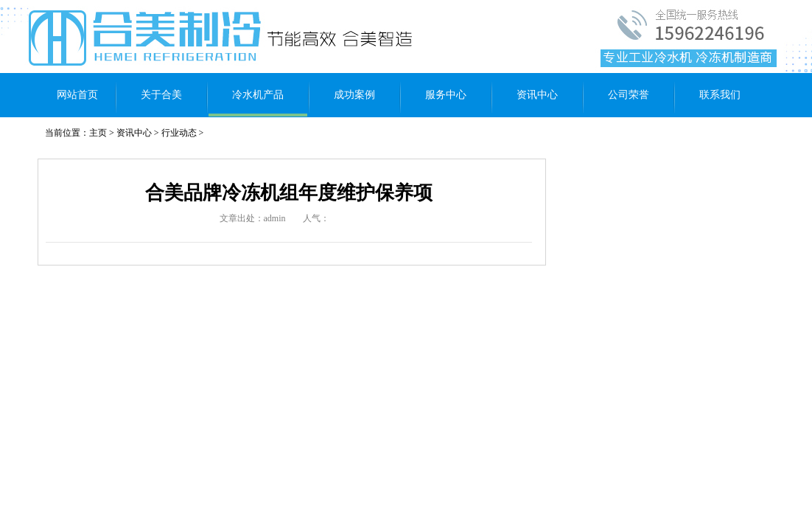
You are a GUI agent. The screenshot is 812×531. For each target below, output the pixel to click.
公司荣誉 (629, 95)
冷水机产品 (258, 95)
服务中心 (446, 95)
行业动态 (179, 133)
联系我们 (720, 95)
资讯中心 (537, 95)
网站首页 (77, 95)
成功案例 (354, 95)
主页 (98, 133)
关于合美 (161, 95)
